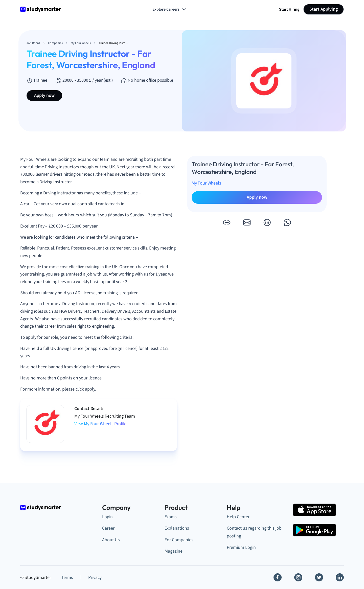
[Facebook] (278, 577)
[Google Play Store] (314, 530)
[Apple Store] (314, 510)
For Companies (179, 540)
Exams (171, 517)
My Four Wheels (206, 183)
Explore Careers (170, 9)
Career (108, 528)
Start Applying (324, 9)
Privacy (95, 577)
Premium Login (241, 547)
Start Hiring (289, 9)
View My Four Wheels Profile (100, 424)
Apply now (44, 95)
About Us (111, 540)
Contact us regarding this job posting (254, 532)
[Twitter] (319, 577)
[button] (226, 222)
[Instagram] (298, 577)
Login (107, 517)
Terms (67, 577)
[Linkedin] (340, 577)
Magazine (174, 551)
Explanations (177, 528)
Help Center (238, 517)
